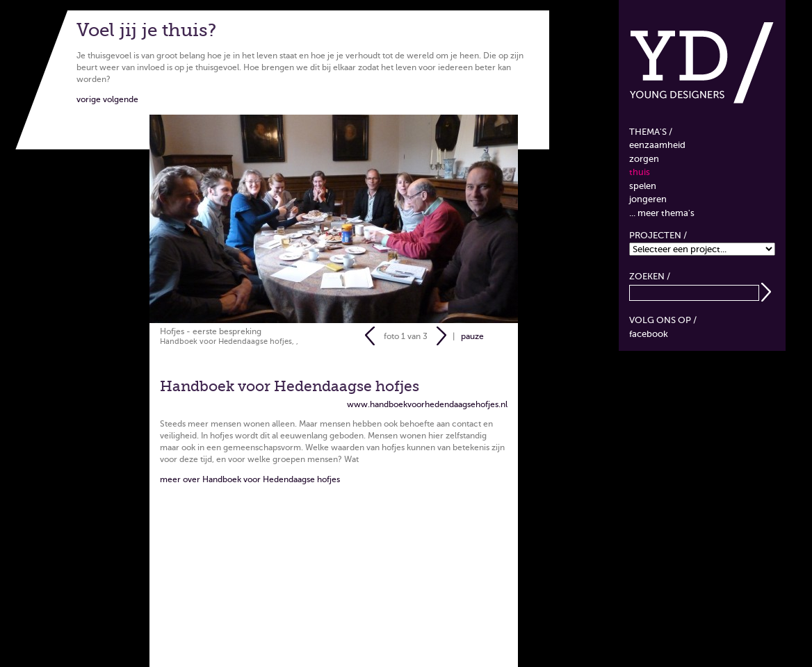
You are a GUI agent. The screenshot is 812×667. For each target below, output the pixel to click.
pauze (472, 336)
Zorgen (644, 159)
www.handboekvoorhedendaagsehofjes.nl (427, 404)
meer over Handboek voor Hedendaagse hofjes (250, 479)
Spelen (643, 186)
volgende (121, 99)
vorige (89, 99)
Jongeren (648, 199)
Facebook (649, 334)
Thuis (640, 172)
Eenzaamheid (657, 145)
